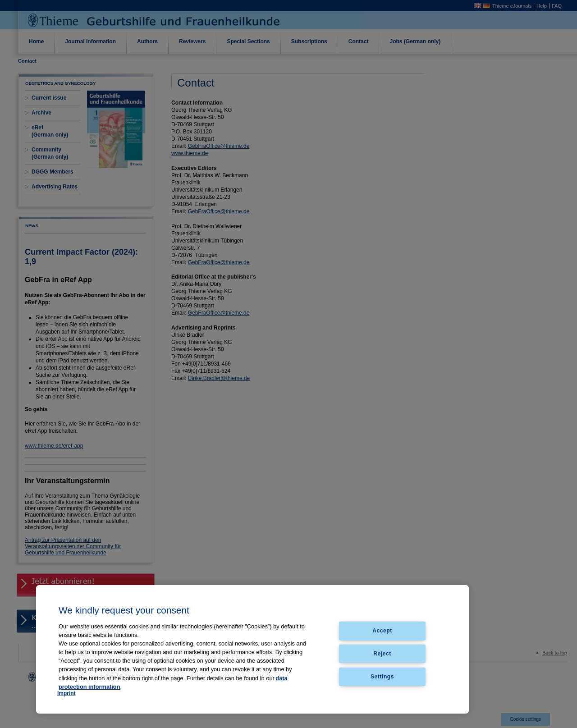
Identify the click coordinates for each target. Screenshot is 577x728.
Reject (382, 654)
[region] (252, 649)
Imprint (66, 693)
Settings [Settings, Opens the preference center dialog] (382, 677)
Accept (382, 631)
